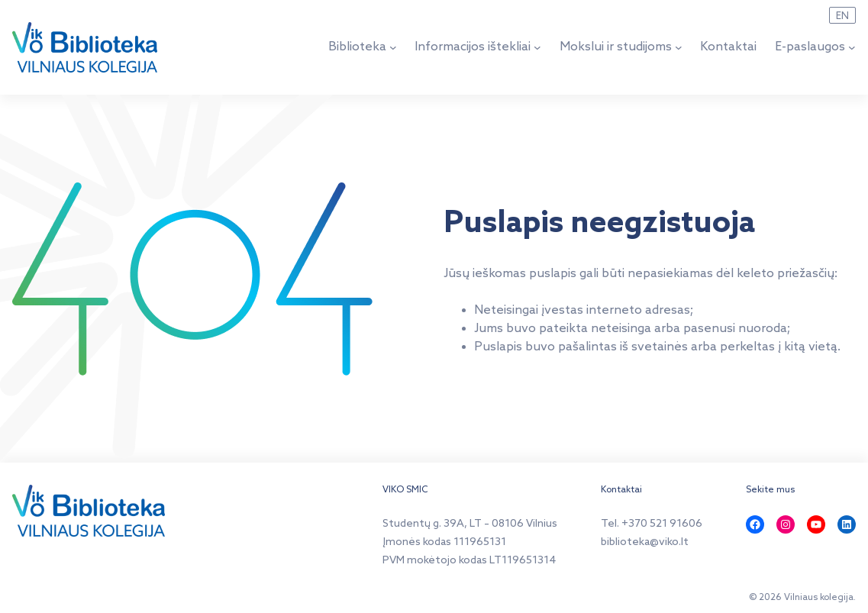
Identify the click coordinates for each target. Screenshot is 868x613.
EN (842, 16)
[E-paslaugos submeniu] (852, 47)
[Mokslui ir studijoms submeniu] (679, 47)
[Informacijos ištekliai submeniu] (537, 47)
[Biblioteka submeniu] (393, 47)
